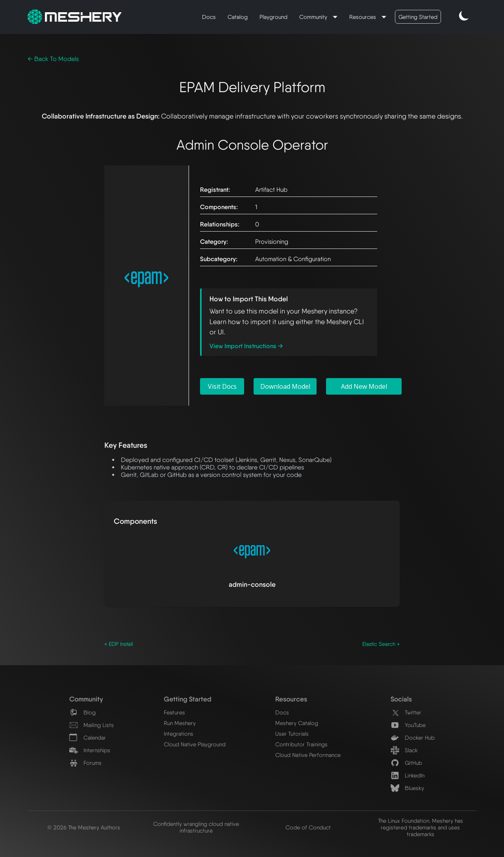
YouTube (408, 725)
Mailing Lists (92, 725)
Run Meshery (180, 723)
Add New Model (364, 386)
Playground (273, 17)
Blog (82, 712)
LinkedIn (408, 775)
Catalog (238, 17)
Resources (363, 17)
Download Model (285, 386)
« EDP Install (119, 644)
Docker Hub (413, 737)
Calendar (88, 737)
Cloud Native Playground (195, 744)
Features (174, 712)
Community (314, 17)
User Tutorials (292, 734)
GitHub (406, 763)
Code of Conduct (308, 827)
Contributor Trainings (301, 744)
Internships (90, 750)
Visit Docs (222, 386)
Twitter (406, 712)
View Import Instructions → (246, 346)
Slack (404, 750)
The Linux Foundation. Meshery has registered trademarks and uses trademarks (421, 827)
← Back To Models (53, 59)
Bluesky (407, 788)
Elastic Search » (381, 644)
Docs (209, 17)
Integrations (179, 734)
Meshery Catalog (297, 723)
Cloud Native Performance (308, 755)
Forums (85, 763)
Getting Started (418, 17)
